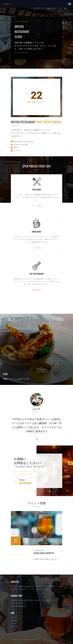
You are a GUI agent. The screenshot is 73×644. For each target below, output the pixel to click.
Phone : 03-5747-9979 (18, 603)
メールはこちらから (26, 474)
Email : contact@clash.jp (19, 606)
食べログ (14, 618)
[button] (69, 3)
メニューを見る (37, 206)
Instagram (14, 620)
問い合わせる (37, 290)
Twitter (13, 623)
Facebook (14, 626)
